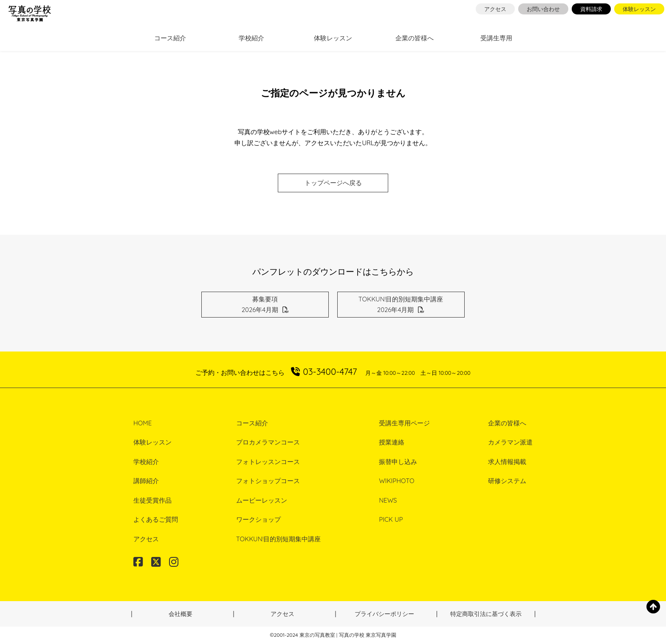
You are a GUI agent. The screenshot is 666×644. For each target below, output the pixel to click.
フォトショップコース (268, 481)
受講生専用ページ (404, 423)
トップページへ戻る (333, 183)
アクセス (495, 9)
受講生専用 (496, 38)
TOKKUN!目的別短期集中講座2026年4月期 (401, 305)
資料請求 (591, 9)
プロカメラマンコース (268, 442)
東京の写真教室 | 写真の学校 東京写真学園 (348, 635)
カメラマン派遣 (510, 442)
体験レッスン (639, 9)
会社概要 (181, 614)
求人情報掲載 (507, 462)
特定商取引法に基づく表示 (486, 614)
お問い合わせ (543, 9)
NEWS (388, 500)
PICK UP (391, 519)
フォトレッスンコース (268, 462)
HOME (143, 423)
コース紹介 (170, 38)
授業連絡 (392, 442)
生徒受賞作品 (152, 500)
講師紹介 (146, 481)
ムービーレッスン (262, 500)
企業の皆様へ (415, 38)
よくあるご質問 (156, 519)
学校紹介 (251, 38)
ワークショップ (258, 519)
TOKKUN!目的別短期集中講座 (279, 539)
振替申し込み (398, 462)
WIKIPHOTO (396, 481)
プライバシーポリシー (384, 614)
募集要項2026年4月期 (265, 305)
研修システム (507, 481)
